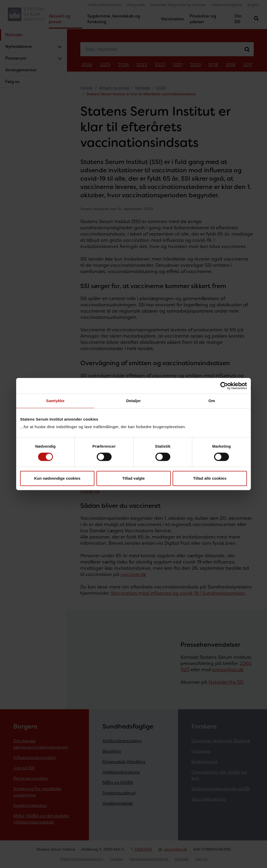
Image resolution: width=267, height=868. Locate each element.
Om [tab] (212, 401)
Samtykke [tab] (55, 401)
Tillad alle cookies (210, 478)
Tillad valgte (133, 478)
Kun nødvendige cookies (57, 478)
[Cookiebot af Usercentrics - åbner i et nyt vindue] (224, 386)
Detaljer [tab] (133, 401)
